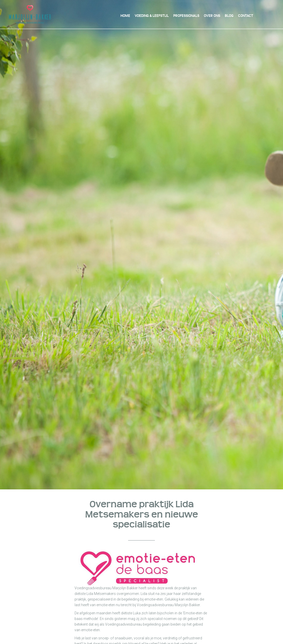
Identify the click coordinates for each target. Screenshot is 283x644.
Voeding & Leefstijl (152, 16)
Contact (246, 16)
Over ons (212, 16)
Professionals (186, 16)
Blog (229, 16)
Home (125, 16)
